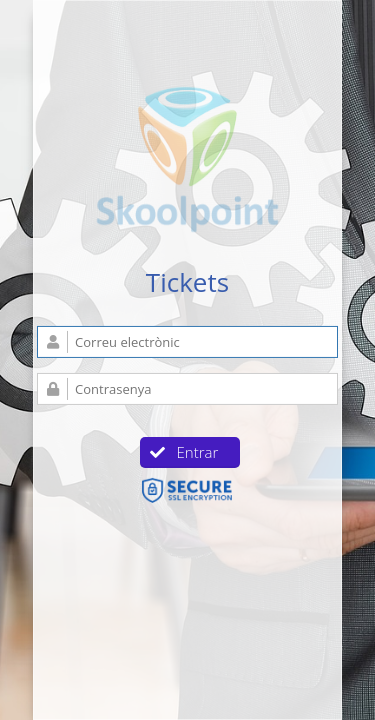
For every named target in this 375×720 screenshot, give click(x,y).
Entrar (184, 452)
